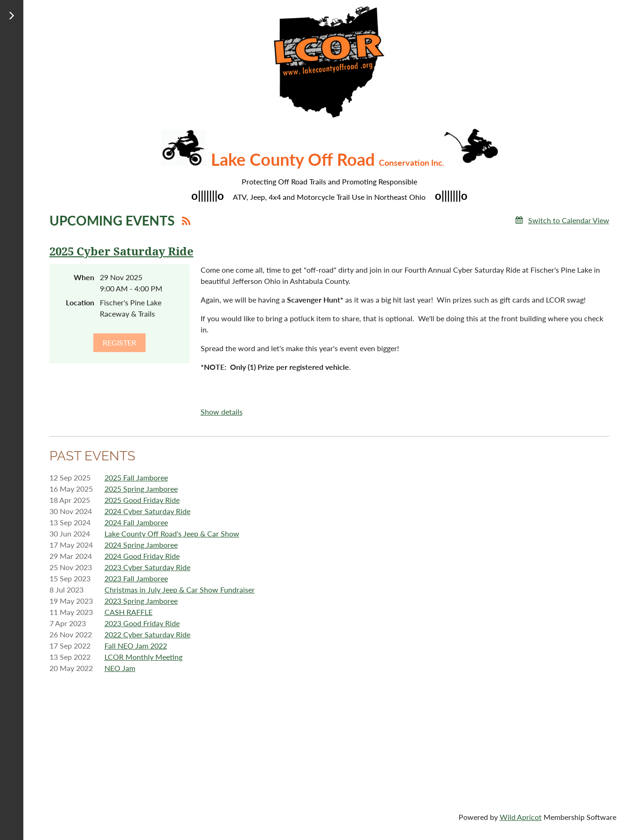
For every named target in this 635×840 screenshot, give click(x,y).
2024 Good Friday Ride (142, 556)
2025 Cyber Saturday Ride (122, 252)
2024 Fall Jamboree (136, 522)
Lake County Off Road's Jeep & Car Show (172, 533)
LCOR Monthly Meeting (143, 657)
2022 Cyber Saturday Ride (147, 634)
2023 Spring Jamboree (141, 601)
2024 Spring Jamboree (141, 545)
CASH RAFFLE (129, 612)
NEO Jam (120, 668)
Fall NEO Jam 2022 (136, 646)
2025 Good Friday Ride (142, 500)
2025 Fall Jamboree (136, 477)
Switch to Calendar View (569, 220)
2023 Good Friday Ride (142, 623)
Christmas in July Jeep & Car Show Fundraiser (180, 589)
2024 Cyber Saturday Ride (147, 511)
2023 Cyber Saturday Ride (147, 567)
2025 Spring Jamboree (141, 489)
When (84, 277)
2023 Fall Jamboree (136, 578)
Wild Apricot (521, 817)
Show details (222, 412)
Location (80, 302)
